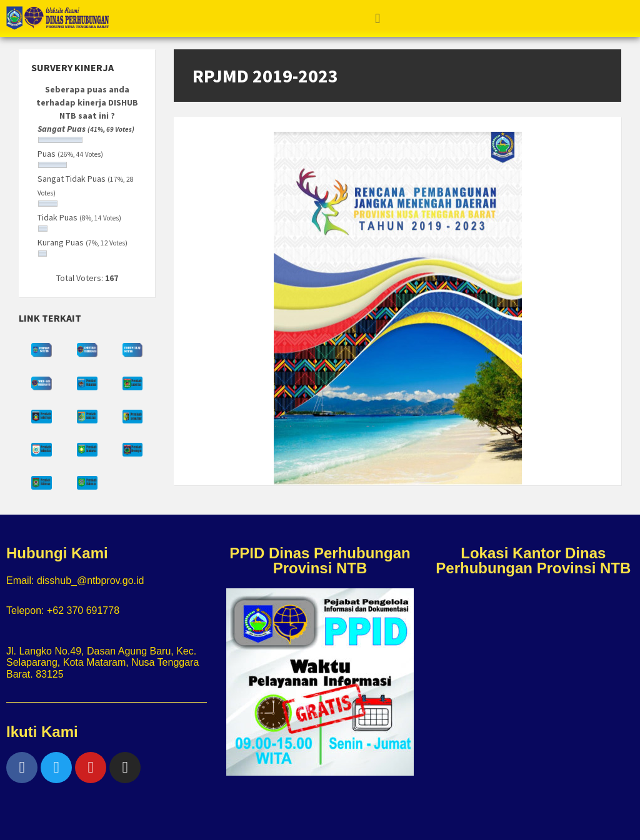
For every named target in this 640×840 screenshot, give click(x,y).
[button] (377, 18)
